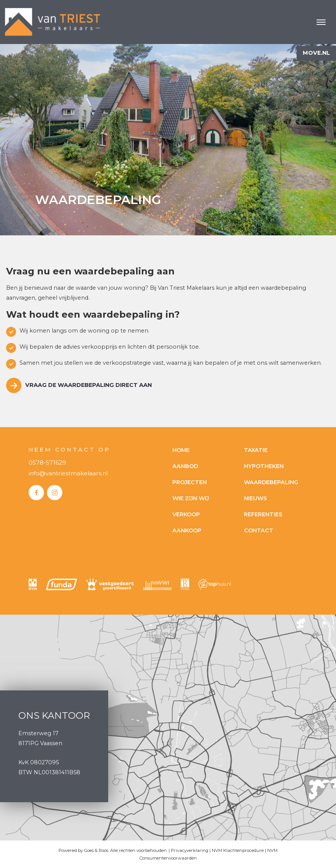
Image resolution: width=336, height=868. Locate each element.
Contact (259, 530)
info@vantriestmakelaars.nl (68, 473)
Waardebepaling (271, 482)
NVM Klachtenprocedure (238, 850)
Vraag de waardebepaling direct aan (88, 385)
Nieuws (255, 498)
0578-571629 (47, 463)
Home (181, 450)
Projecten (190, 482)
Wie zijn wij (191, 498)
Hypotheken (264, 466)
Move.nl (316, 53)
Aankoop (187, 530)
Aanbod (185, 466)
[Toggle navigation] (321, 22)
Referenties (263, 514)
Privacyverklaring (190, 850)
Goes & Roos (96, 850)
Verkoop (186, 514)
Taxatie (256, 450)
